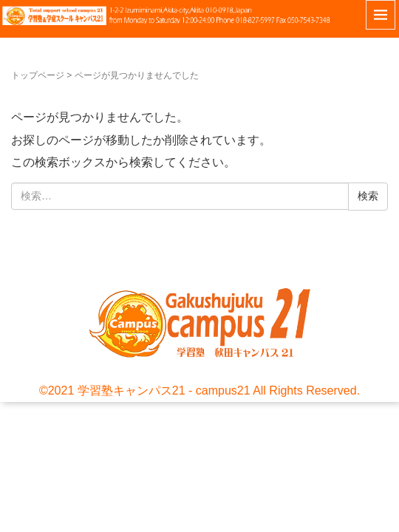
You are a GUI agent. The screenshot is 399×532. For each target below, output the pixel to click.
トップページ (38, 75)
